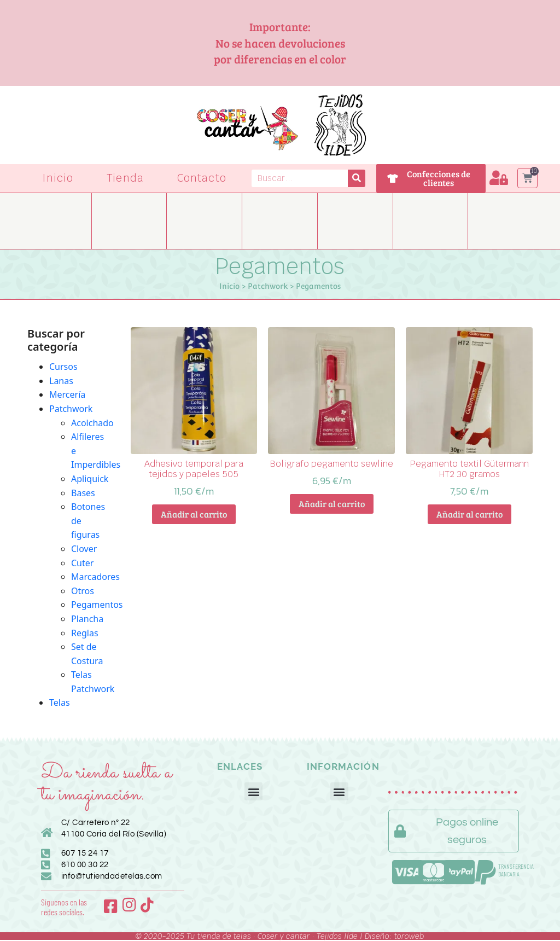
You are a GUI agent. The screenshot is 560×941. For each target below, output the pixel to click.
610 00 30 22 (85, 865)
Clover (84, 549)
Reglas (85, 633)
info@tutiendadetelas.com (112, 876)
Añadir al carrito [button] (194, 514)
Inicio (58, 178)
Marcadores (95, 577)
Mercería (67, 394)
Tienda (125, 178)
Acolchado (92, 423)
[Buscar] (357, 178)
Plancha (87, 619)
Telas (60, 702)
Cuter (82, 563)
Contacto (202, 178)
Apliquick (90, 479)
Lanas (61, 381)
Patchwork (268, 286)
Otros (83, 591)
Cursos (63, 367)
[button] (253, 791)
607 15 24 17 (85, 853)
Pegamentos (97, 605)
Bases (83, 493)
